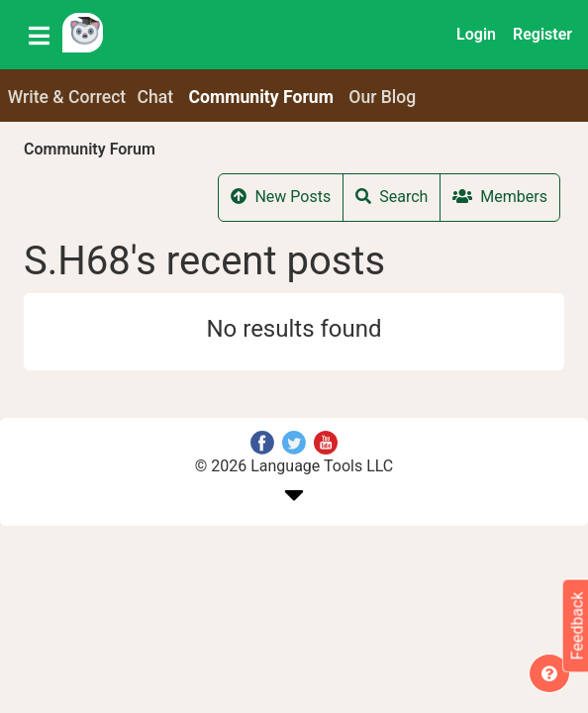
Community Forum (90, 149)
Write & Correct (67, 97)
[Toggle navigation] (39, 35)
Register (542, 34)
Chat (156, 97)
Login (476, 34)
